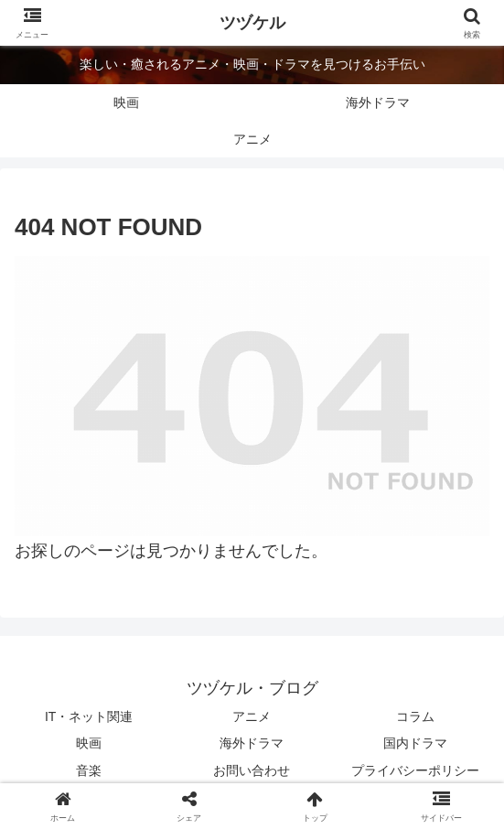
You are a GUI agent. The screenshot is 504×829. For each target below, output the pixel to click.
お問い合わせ (252, 770)
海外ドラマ (252, 743)
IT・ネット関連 (89, 716)
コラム (415, 716)
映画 (89, 743)
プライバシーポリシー (415, 770)
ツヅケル (252, 23)
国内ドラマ (415, 743)
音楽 (89, 770)
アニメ (252, 716)
